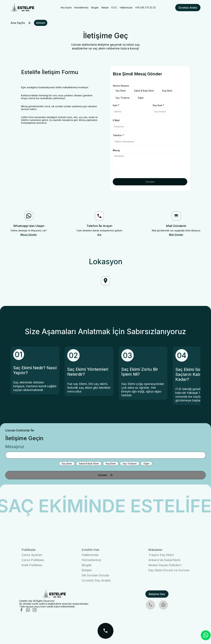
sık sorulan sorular (61, 106)
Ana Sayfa (66, 8)
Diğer (141, 98)
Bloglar (95, 8)
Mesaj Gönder (29, 235)
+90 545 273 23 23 (145, 8)
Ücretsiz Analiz (188, 8)
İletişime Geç (157, 594)
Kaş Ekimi (167, 91)
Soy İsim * (158, 105)
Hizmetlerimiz (81, 8)
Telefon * (118, 135)
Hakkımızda (126, 8)
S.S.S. (114, 8)
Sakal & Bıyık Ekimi (144, 91)
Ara (99, 235)
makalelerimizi (70, 87)
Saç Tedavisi (123, 98)
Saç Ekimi (121, 91)
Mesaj (116, 150)
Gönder (150, 182)
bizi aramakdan (44, 98)
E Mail (116, 120)
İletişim (105, 8)
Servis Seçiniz (121, 86)
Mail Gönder (176, 235)
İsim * (116, 105)
